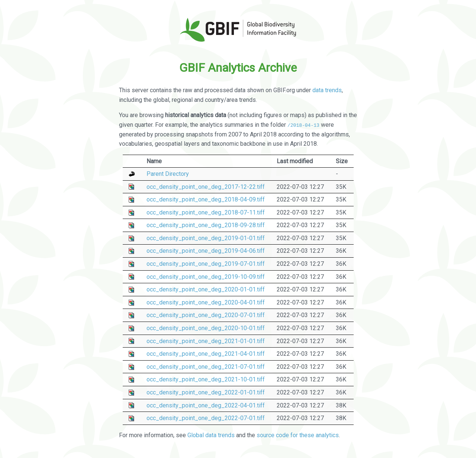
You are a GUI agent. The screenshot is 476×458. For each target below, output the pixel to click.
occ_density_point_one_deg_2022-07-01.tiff (206, 418)
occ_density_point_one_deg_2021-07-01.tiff (206, 367)
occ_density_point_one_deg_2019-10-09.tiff (206, 276)
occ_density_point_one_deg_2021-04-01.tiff (206, 354)
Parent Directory (168, 174)
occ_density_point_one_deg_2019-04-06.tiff (206, 251)
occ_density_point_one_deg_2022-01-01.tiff (206, 392)
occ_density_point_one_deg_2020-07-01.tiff (206, 315)
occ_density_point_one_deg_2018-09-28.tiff (206, 225)
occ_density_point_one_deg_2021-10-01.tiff (206, 379)
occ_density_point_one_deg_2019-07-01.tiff (206, 264)
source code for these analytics (298, 435)
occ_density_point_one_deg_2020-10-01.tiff (206, 328)
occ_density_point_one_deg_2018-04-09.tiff (206, 199)
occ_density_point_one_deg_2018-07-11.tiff (206, 212)
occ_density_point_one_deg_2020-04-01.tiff (206, 302)
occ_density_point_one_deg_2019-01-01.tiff (206, 238)
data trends (327, 90)
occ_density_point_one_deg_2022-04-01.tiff (206, 405)
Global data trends (211, 435)
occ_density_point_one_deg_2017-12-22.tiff (206, 186)
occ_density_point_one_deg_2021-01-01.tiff (206, 341)
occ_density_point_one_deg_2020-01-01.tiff (206, 289)
